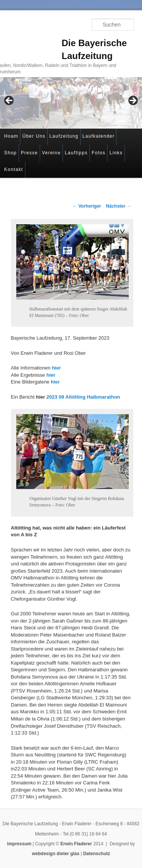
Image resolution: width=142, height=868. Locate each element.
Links (116, 153)
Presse (29, 153)
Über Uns (34, 136)
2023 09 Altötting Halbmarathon (83, 397)
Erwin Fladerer (76, 844)
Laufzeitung (64, 136)
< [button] (9, 101)
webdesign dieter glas (55, 854)
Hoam (11, 136)
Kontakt (14, 169)
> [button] (133, 101)
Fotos (99, 153)
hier (56, 368)
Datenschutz (96, 854)
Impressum (19, 844)
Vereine (51, 153)
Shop (10, 153)
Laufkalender (99, 136)
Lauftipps (76, 153)
